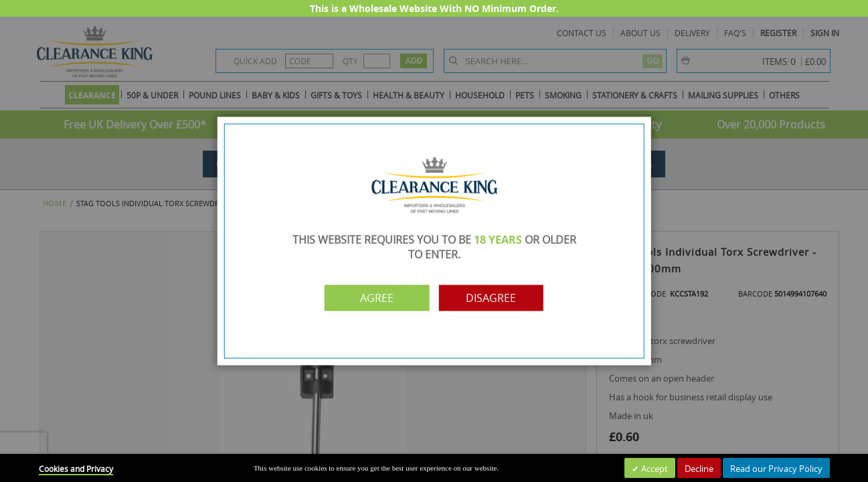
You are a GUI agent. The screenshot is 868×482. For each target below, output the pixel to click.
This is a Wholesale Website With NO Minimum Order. (434, 8)
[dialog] (434, 241)
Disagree (492, 298)
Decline (699, 469)
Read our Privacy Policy (776, 469)
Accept (654, 469)
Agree (376, 298)
